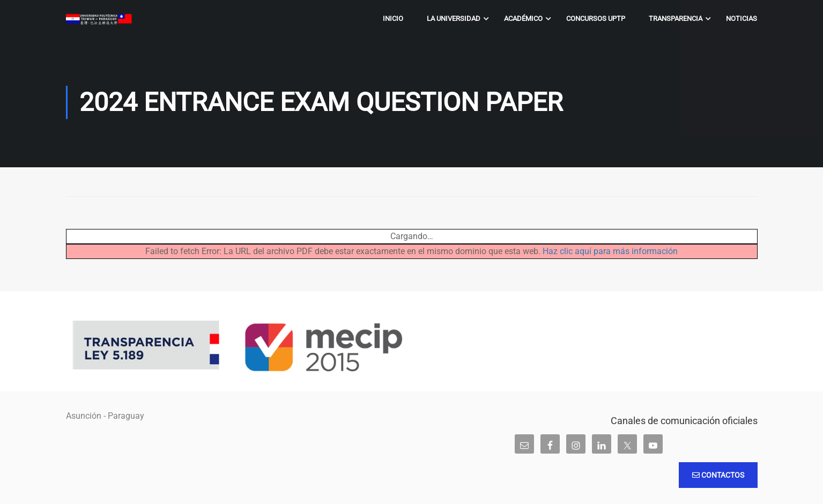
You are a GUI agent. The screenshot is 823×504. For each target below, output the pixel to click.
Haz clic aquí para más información (610, 251)
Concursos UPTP (596, 18)
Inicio (393, 18)
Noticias (742, 18)
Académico (523, 18)
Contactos (718, 475)
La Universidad (454, 18)
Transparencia (676, 18)
